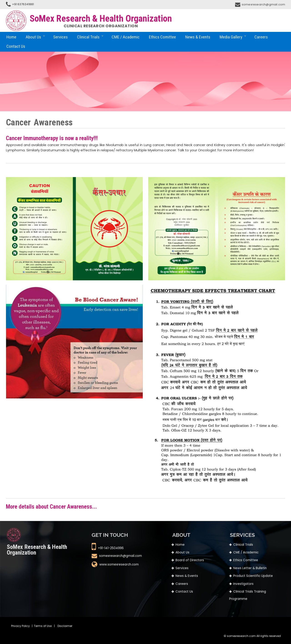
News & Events (198, 37)
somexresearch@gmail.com (263, 4)
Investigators (243, 584)
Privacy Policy (20, 626)
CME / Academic (126, 37)
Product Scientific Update (253, 576)
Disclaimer (65, 626)
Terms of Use (43, 626)
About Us (33, 37)
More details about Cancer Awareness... (51, 507)
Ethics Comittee (162, 37)
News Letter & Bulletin (250, 568)
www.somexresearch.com (119, 565)
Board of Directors (190, 560)
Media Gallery (231, 37)
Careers (261, 37)
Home (11, 37)
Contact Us (16, 46)
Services (60, 37)
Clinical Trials (88, 37)
